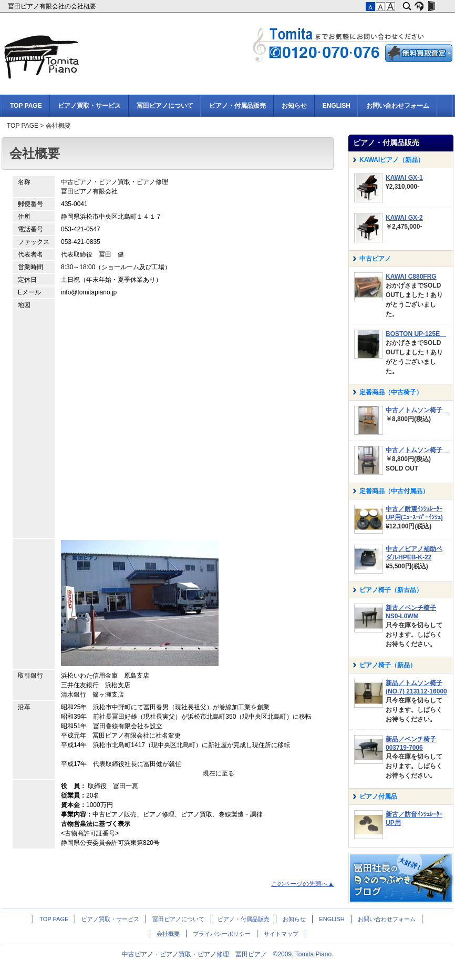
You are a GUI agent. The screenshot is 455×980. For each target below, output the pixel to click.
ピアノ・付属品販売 (237, 106)
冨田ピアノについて (165, 106)
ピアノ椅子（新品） (388, 665)
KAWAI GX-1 (404, 178)
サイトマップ (281, 934)
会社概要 (168, 934)
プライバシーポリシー (222, 934)
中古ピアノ (375, 259)
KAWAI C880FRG (411, 277)
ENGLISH (337, 106)
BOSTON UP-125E (416, 334)
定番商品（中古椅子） (391, 392)
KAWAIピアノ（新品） (392, 160)
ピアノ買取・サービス (89, 106)
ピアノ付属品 (378, 797)
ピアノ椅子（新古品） (391, 590)
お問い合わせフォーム (398, 106)
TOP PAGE (26, 106)
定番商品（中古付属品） (394, 491)
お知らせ (294, 106)
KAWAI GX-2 (404, 218)
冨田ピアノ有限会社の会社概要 (53, 6)
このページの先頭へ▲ (303, 884)
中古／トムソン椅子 (417, 410)
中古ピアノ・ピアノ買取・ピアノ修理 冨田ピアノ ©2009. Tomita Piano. (228, 954)
